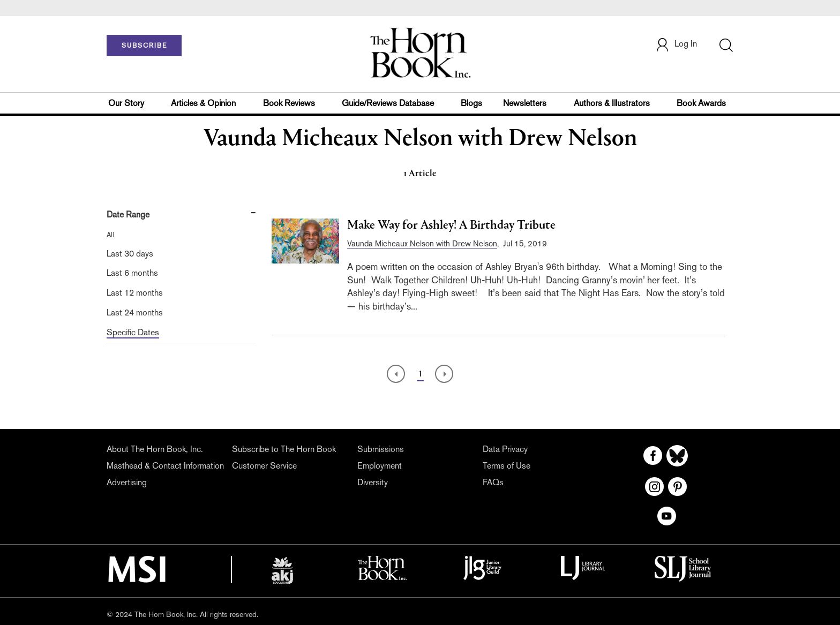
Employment (380, 466)
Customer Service (264, 466)
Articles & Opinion (203, 103)
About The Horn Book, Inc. (155, 449)
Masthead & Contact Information (165, 466)
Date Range (128, 214)
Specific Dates (133, 332)
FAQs (493, 482)
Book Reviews (289, 103)
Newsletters (525, 103)
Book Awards (701, 103)
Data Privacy (505, 449)
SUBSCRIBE (144, 46)
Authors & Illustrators (612, 103)
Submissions (381, 449)
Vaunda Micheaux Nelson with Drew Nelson (422, 243)
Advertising (127, 482)
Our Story (126, 103)
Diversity (373, 482)
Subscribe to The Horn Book (284, 449)
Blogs (471, 103)
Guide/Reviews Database (388, 103)
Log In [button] (676, 45)
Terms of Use (507, 466)
